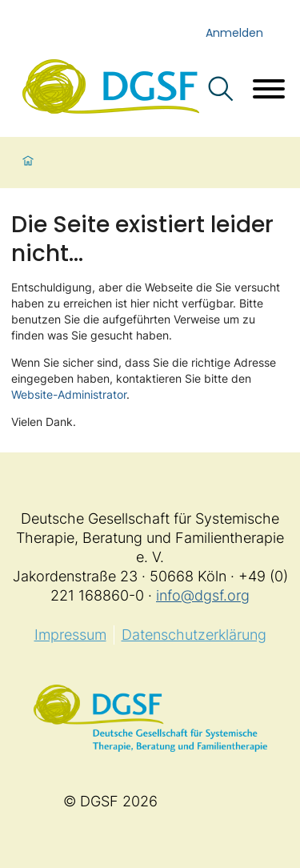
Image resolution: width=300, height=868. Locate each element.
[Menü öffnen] (269, 91)
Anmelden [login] (234, 33)
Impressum (70, 635)
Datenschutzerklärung (194, 635)
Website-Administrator (69, 394)
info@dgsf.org (203, 595)
